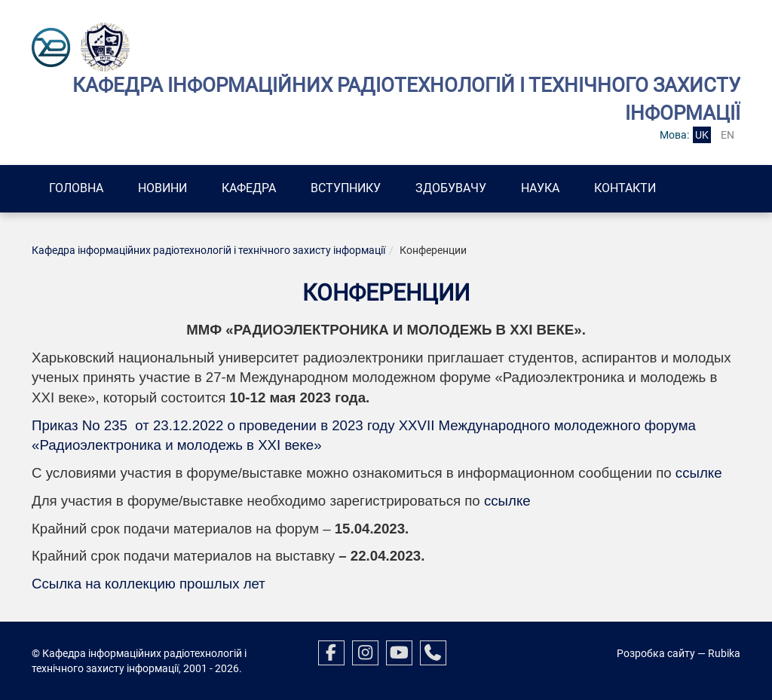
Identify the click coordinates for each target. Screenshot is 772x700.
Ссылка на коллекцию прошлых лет (149, 584)
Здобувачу (451, 188)
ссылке (699, 473)
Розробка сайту (656, 653)
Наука (540, 188)
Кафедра (249, 188)
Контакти (625, 188)
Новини (162, 188)
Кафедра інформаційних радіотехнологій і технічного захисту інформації (208, 250)
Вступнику (346, 188)
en (728, 135)
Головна (76, 188)
